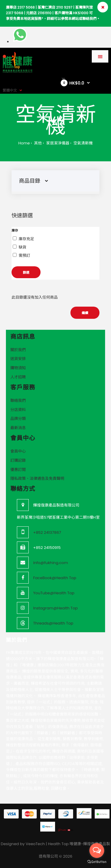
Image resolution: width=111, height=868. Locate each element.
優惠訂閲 (18, 470)
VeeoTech (35, 844)
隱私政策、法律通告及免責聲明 (37, 478)
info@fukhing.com (51, 563)
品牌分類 (18, 419)
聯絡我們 (18, 400)
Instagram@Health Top (55, 608)
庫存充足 (26, 239)
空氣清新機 (83, 143)
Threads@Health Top (53, 623)
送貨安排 (18, 359)
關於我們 (18, 350)
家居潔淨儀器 (57, 143)
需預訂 (24, 255)
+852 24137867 (47, 532)
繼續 (85, 313)
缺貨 (22, 247)
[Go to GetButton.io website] (97, 862)
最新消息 (18, 428)
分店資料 (18, 410)
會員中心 (18, 451)
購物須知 (18, 368)
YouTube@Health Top (54, 593)
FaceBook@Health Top (55, 578)
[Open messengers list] (97, 851)
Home (24, 143)
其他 (37, 143)
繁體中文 (10, 90)
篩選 (26, 273)
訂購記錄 (18, 460)
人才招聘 (18, 377)
